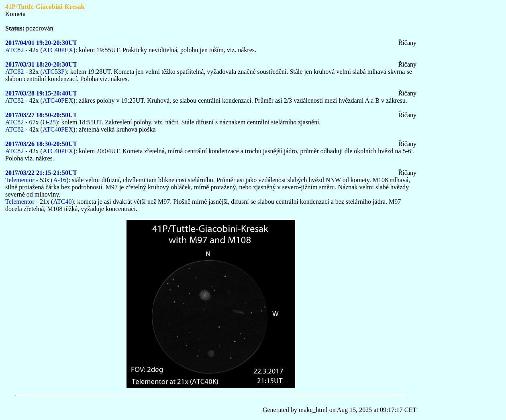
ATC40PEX (58, 50)
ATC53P (54, 72)
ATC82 (14, 50)
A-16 (60, 180)
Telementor (20, 180)
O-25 (49, 122)
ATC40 (62, 202)
